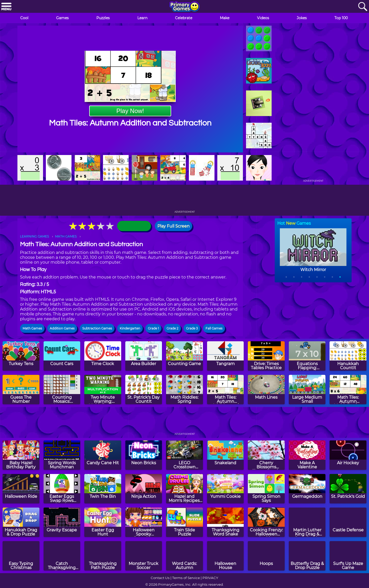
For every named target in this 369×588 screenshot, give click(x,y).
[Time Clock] (103, 356)
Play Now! (130, 111)
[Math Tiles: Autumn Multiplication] (348, 390)
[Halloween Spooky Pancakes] (144, 522)
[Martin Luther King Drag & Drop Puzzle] (307, 522)
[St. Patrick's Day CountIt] (144, 390)
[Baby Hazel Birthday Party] (21, 455)
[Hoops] (266, 556)
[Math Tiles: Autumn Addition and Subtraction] (225, 390)
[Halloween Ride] (21, 489)
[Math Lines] (266, 390)
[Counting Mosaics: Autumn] (62, 390)
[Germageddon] (307, 489)
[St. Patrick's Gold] (348, 489)
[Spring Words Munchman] (62, 455)
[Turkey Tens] (21, 356)
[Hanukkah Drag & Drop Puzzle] (21, 522)
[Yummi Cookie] (225, 489)
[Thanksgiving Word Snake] (225, 522)
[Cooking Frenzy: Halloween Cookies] (266, 522)
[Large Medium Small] (307, 390)
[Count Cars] (62, 356)
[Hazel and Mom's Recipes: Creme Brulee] (184, 489)
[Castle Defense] (348, 522)
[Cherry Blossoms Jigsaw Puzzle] (266, 455)
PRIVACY (210, 578)
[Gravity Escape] (62, 522)
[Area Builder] (144, 356)
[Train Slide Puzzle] (184, 522)
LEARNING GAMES (34, 236)
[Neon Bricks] (144, 455)
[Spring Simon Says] (266, 489)
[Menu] (6, 7)
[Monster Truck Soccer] (144, 556)
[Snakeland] (225, 455)
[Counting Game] (184, 356)
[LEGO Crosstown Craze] (184, 455)
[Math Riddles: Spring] (184, 390)
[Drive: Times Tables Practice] (266, 356)
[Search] (363, 7)
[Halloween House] (225, 556)
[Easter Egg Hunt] (103, 522)
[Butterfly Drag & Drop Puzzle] (307, 556)
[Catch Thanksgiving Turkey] (62, 556)
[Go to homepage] (184, 7)
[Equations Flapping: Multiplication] (307, 356)
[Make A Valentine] (307, 455)
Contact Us (160, 578)
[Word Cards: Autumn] (184, 556)
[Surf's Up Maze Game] (348, 556)
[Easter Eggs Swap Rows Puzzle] (62, 489)
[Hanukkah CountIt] (348, 356)
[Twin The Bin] (103, 489)
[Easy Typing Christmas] (21, 556)
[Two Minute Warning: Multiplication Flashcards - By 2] (103, 390)
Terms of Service (186, 578)
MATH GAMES (66, 236)
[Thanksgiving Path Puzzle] (103, 556)
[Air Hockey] (348, 455)
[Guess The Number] (21, 390)
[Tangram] (225, 356)
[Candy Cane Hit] (103, 455)
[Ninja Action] (144, 489)
